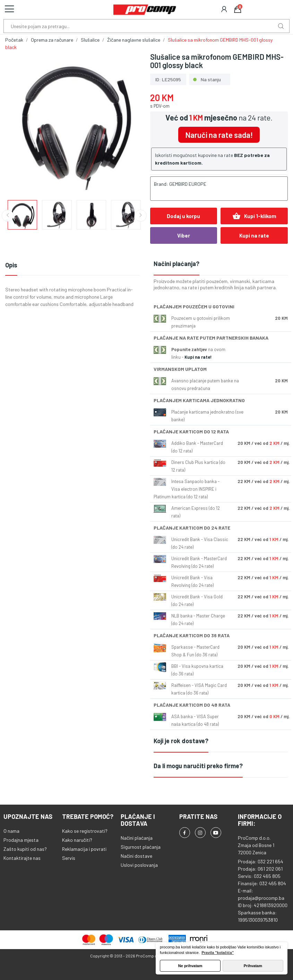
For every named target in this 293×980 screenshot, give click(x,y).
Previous (8, 216)
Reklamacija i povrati (84, 849)
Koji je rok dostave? (181, 741)
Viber (184, 235)
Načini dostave (136, 856)
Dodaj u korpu (183, 216)
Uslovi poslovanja (139, 865)
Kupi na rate (254, 235)
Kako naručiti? (77, 840)
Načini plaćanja (137, 838)
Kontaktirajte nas (22, 858)
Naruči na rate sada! (219, 135)
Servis (69, 858)
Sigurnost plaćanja (141, 847)
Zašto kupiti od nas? (25, 849)
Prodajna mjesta (21, 840)
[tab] (221, 264)
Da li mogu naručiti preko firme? (198, 766)
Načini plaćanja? (176, 264)
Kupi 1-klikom (254, 216)
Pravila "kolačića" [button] (218, 953)
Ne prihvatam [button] (190, 966)
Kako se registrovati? (85, 831)
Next (141, 216)
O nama (11, 831)
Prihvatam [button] (253, 966)
